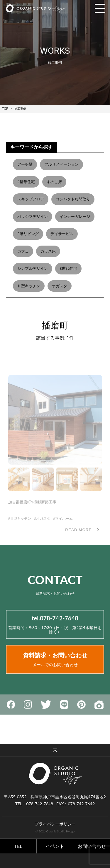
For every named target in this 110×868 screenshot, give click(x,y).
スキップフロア (31, 199)
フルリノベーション (61, 164)
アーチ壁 (25, 164)
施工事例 (20, 109)
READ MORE (78, 535)
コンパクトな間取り (73, 199)
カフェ (23, 251)
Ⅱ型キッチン (29, 286)
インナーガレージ (75, 217)
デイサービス (62, 234)
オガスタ (60, 286)
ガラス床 (48, 251)
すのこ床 (54, 182)
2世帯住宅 (26, 182)
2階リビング (28, 234)
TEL (18, 846)
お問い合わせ (92, 846)
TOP (5, 109)
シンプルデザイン (33, 268)
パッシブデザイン (33, 217)
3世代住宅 (68, 268)
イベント (55, 846)
